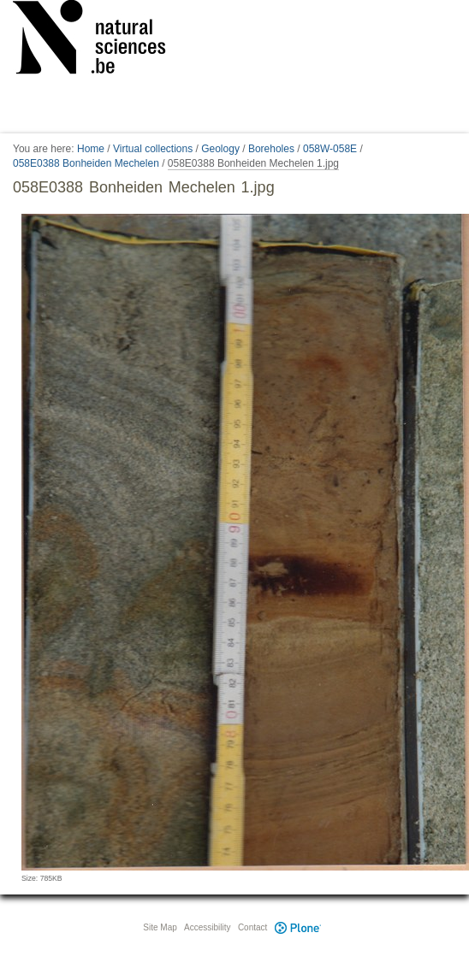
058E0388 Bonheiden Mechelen (86, 163)
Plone (298, 927)
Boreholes (271, 149)
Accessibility (207, 927)
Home (91, 149)
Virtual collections (153, 149)
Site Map (160, 927)
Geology (220, 149)
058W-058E (330, 149)
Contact (252, 927)
